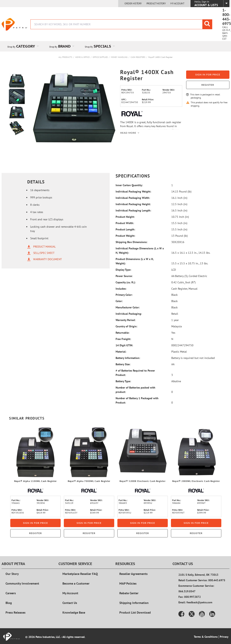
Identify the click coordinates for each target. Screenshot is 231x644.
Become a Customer (76, 583)
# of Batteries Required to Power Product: (135, 373)
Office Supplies (100, 57)
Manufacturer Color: (128, 307)
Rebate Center (129, 593)
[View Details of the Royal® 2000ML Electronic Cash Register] (196, 452)
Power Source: (124, 276)
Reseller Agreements (133, 574)
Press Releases (16, 612)
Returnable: (123, 333)
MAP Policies (128, 583)
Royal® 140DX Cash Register (160, 57)
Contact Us (70, 603)
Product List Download (135, 612)
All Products (65, 57)
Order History (133, 4)
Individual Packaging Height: (133, 204)
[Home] (14, 24)
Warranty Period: (126, 320)
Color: (119, 301)
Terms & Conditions (206, 637)
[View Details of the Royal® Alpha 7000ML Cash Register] (89, 452)
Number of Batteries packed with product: (135, 390)
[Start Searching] (207, 24)
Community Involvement (22, 583)
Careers (11, 593)
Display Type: (123, 270)
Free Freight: (123, 339)
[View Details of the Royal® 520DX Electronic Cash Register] (143, 452)
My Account (177, 4)
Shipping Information (134, 603)
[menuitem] (23, 46)
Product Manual (44, 246)
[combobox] (121, 24)
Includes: (121, 289)
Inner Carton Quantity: (129, 185)
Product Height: (125, 217)
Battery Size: (123, 364)
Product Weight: (125, 236)
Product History (156, 4)
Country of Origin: (126, 326)
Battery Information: (128, 358)
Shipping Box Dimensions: (132, 242)
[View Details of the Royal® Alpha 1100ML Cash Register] (35, 452)
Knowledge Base (74, 612)
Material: (121, 352)
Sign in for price (208, 75)
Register (208, 85)
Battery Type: (123, 381)
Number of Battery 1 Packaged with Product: (137, 400)
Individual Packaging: (129, 314)
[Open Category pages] (40, 46)
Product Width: (125, 223)
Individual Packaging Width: (133, 198)
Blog (9, 603)
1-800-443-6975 (227, 17)
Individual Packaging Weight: (133, 192)
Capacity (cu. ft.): (126, 282)
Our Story (12, 574)
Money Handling (119, 57)
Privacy (224, 637)
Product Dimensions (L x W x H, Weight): (135, 261)
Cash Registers (138, 57)
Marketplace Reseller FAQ (80, 574)
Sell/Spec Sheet (44, 253)
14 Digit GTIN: (124, 345)
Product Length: (125, 229)
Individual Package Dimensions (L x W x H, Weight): (140, 251)
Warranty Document (48, 259)
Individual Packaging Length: (133, 210)
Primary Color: (124, 295)
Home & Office (82, 57)
